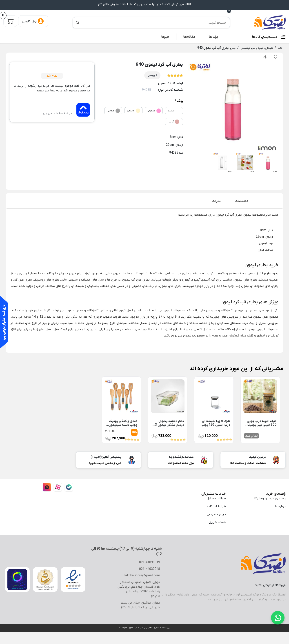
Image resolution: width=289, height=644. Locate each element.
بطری (267, 273)
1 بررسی (152, 75)
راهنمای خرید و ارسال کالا (269, 498)
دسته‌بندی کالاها (266, 37)
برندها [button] (214, 37)
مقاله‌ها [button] (190, 37)
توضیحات (269, 201)
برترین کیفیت (258, 457)
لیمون (164, 83)
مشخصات (243, 201)
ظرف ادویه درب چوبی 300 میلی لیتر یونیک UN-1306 (261, 423)
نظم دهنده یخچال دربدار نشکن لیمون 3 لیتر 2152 (169, 423)
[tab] (269, 201)
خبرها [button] (167, 37)
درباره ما (280, 506)
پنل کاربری (29, 21)
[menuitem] (214, 37)
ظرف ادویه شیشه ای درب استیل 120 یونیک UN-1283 (215, 423)
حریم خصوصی (216, 514)
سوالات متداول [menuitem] (216, 498)
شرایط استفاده (216, 506)
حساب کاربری (217, 522)
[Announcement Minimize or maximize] (229, 11)
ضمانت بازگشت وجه (181, 457)
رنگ (180, 101)
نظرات (218, 201)
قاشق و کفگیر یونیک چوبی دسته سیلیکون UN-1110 (123, 423)
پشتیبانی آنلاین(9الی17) (107, 457)
